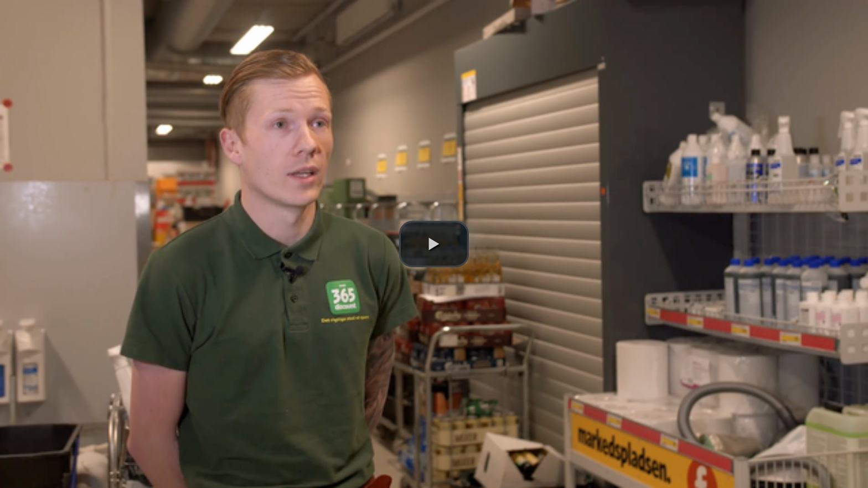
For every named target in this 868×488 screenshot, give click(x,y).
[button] (434, 244)
